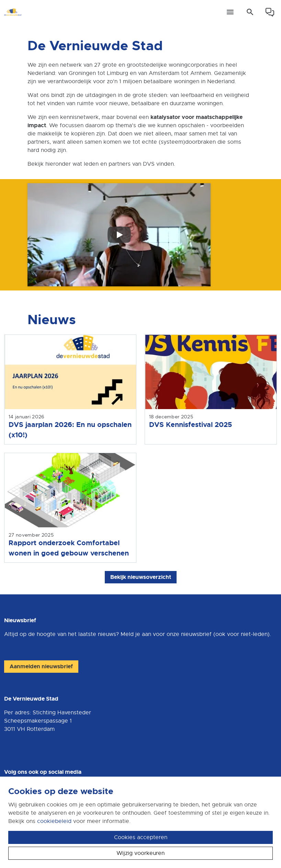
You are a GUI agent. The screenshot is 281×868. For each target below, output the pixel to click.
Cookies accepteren (141, 837)
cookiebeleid (54, 821)
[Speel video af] (119, 235)
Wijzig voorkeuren (140, 853)
